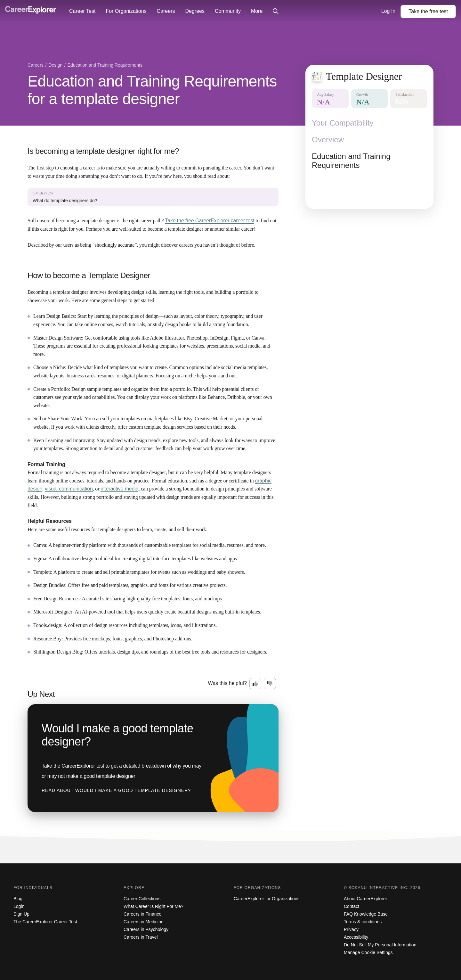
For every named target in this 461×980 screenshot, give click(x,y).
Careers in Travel (141, 937)
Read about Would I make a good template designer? (116, 790)
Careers (166, 11)
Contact (352, 906)
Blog (18, 899)
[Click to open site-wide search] (276, 12)
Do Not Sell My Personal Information (380, 945)
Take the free (210, 221)
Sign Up (21, 914)
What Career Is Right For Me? (154, 906)
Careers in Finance (142, 914)
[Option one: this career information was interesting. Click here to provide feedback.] (255, 684)
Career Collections (142, 899)
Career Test (82, 11)
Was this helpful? (227, 683)
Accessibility (356, 937)
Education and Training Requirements (351, 161)
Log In (388, 11)
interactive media (119, 489)
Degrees (195, 11)
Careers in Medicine (144, 922)
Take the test (428, 11)
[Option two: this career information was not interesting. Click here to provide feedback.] (270, 684)
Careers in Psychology (146, 929)
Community (228, 11)
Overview (328, 140)
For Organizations (126, 11)
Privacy (351, 929)
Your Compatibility (343, 123)
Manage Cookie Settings (368, 952)
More (257, 11)
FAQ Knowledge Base (366, 914)
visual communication (69, 489)
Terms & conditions (363, 922)
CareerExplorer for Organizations (267, 899)
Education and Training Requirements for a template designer (152, 90)
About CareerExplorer (365, 899)
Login (19, 906)
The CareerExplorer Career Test (45, 922)
